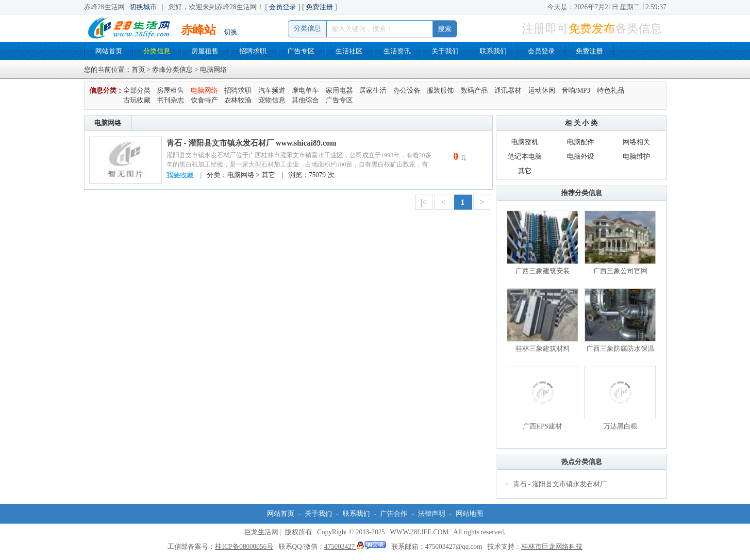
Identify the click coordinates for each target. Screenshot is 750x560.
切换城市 (143, 7)
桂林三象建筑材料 (543, 349)
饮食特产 (204, 100)
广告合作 (394, 514)
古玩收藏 (137, 100)
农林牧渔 (238, 100)
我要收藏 (180, 175)
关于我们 (445, 51)
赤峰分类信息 (172, 70)
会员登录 (283, 7)
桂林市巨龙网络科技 (552, 547)
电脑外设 (581, 156)
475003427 (355, 547)
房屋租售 (205, 51)
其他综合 (305, 100)
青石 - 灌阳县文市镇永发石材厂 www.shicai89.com (251, 143)
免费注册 (319, 7)
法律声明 (432, 514)
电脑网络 (204, 91)
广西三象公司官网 (620, 271)
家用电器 (339, 91)
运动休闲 (542, 91)
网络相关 (636, 142)
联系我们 (493, 51)
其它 (525, 171)
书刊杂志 (170, 100)
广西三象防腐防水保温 (620, 349)
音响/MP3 (576, 91)
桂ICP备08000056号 (244, 547)
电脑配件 (581, 142)
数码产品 (474, 91)
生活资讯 (397, 51)
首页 (138, 70)
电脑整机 (525, 142)
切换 (231, 32)
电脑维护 (636, 156)
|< (424, 202)
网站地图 (469, 514)
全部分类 (137, 91)
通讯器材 (508, 91)
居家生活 (373, 91)
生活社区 (349, 51)
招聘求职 (253, 51)
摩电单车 (305, 91)
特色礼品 (611, 91)
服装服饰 (440, 91)
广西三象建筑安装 (543, 271)
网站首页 (109, 51)
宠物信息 (272, 100)
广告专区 (301, 51)
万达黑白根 (620, 426)
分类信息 (157, 51)
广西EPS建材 (542, 426)
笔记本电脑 (525, 156)
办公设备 (407, 91)
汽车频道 (272, 91)
